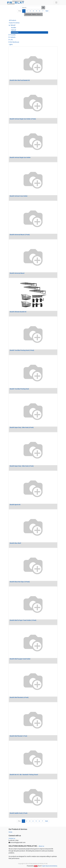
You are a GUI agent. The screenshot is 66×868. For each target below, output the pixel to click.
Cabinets (13, 37)
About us (41, 846)
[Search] (43, 8)
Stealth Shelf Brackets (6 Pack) (19, 697)
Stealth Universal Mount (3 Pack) (20, 235)
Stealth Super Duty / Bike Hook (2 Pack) (22, 466)
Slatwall (13, 25)
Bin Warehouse (15, 42)
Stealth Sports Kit (15, 505)
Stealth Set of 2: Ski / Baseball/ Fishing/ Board (24, 775)
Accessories (15, 32)
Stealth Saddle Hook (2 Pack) (19, 813)
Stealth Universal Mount (17, 273)
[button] (33, 14)
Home (10, 832)
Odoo (36, 866)
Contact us (12, 838)
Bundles (14, 28)
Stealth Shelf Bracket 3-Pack (18, 736)
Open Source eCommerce (50, 866)
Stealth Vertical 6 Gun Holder (19, 196)
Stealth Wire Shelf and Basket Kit (20, 80)
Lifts (11, 40)
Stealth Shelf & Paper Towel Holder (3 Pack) (23, 620)
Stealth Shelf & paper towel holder (20, 659)
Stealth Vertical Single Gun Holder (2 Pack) (23, 119)
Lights (11, 44)
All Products (13, 20)
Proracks (13, 35)
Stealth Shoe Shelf (15, 543)
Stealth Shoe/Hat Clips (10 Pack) (20, 582)
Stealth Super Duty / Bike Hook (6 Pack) (22, 427)
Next (47, 11)
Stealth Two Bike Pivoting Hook (19, 389)
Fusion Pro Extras (14, 23)
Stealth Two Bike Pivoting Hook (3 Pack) (22, 350)
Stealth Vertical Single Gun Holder (20, 157)
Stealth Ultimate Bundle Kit (18, 312)
